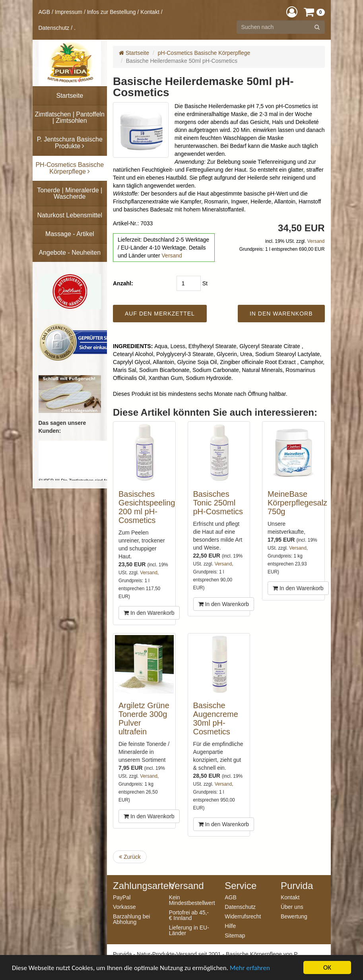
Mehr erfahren (250, 968)
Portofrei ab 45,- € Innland (189, 915)
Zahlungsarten (135, 886)
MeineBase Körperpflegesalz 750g (297, 503)
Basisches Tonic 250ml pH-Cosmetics (218, 503)
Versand (172, 256)
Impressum (69, 12)
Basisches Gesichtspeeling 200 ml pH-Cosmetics (147, 507)
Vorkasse (124, 907)
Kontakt (150, 12)
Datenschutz (54, 28)
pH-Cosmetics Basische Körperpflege (204, 53)
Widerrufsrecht (243, 916)
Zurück (130, 857)
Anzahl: (123, 283)
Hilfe (230, 926)
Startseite (134, 53)
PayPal (122, 897)
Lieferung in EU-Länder (189, 930)
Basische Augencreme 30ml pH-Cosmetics (216, 719)
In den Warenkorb (149, 613)
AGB (45, 12)
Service (241, 886)
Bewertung (294, 916)
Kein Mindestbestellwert (191, 900)
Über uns (292, 907)
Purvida (297, 886)
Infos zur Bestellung (112, 12)
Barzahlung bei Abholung (131, 919)
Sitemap (235, 935)
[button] (292, 12)
